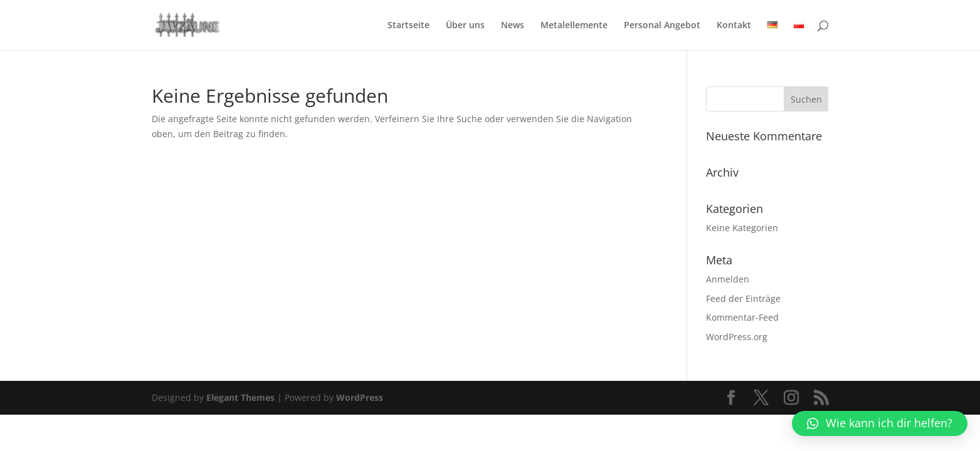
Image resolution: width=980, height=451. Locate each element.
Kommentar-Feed (742, 317)
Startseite (408, 26)
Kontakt (734, 26)
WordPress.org (737, 337)
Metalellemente (574, 26)
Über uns (465, 26)
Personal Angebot (662, 26)
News (513, 26)
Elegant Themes (240, 397)
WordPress (360, 397)
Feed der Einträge (743, 298)
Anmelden (728, 279)
